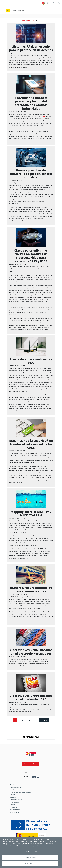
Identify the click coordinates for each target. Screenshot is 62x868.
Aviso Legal (13, 795)
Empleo (12, 790)
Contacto (12, 785)
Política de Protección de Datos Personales (20, 792)
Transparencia (13, 807)
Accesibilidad (13, 797)
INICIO (24, 21)
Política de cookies (14, 802)
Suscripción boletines (31, 764)
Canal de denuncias (15, 812)
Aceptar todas (30, 864)
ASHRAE (43, 116)
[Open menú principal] (2, 3)
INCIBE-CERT (31, 21)
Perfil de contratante (15, 810)
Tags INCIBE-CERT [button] (31, 737)
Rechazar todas (30, 858)
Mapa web (12, 805)
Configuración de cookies (16, 800)
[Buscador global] (34, 11)
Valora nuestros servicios (16, 787)
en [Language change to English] (8, 10)
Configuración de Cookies (30, 852)
